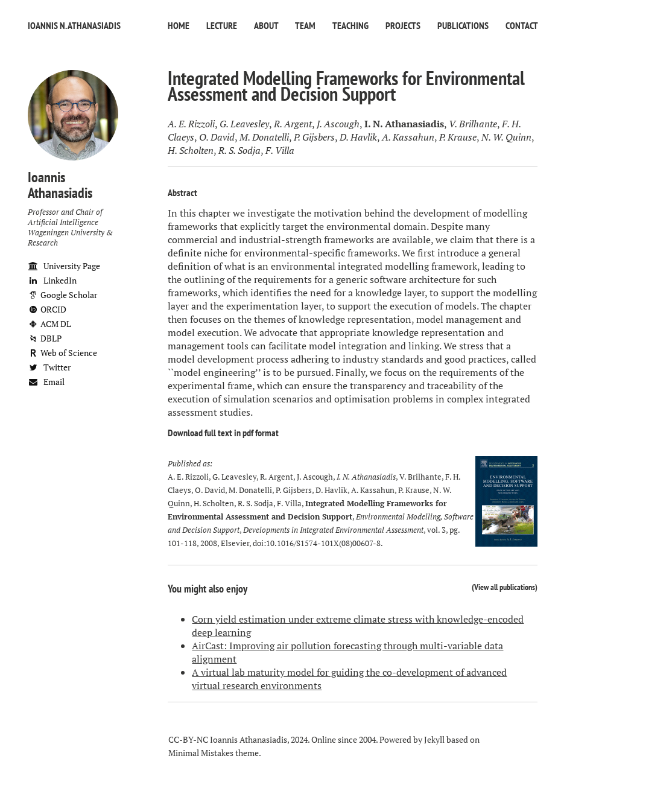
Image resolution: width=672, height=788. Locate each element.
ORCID (47, 309)
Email (46, 382)
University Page (64, 266)
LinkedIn (52, 280)
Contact (522, 25)
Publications (463, 25)
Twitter (49, 367)
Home (179, 25)
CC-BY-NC (188, 739)
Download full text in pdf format (223, 433)
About (266, 25)
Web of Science (62, 353)
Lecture (222, 25)
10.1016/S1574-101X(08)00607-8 (323, 543)
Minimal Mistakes (201, 753)
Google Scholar (62, 295)
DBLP (45, 338)
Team (305, 25)
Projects (403, 25)
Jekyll (434, 739)
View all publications (505, 587)
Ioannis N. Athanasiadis (74, 25)
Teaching (350, 25)
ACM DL (49, 324)
